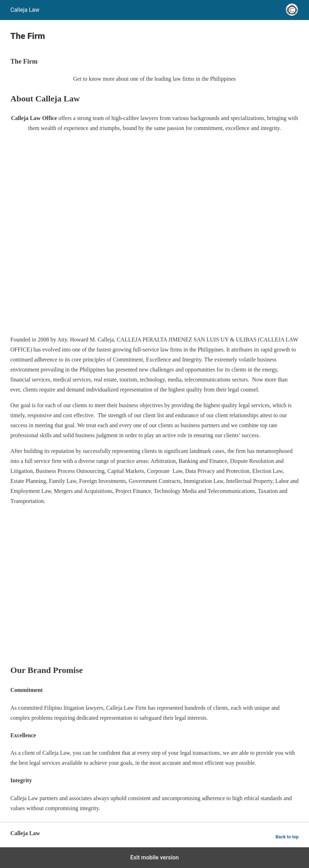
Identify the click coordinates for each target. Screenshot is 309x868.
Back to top (287, 837)
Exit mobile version (154, 857)
